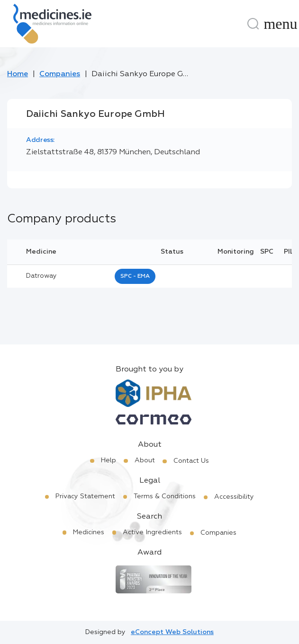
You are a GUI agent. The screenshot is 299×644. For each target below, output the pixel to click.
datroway (41, 276)
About (145, 460)
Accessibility (234, 497)
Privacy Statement (85, 496)
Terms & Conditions (165, 496)
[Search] (253, 24)
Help (109, 460)
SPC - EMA (135, 276)
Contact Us (191, 461)
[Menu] (281, 24)
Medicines (89, 532)
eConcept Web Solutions (172, 632)
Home (18, 74)
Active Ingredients (152, 532)
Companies (60, 74)
